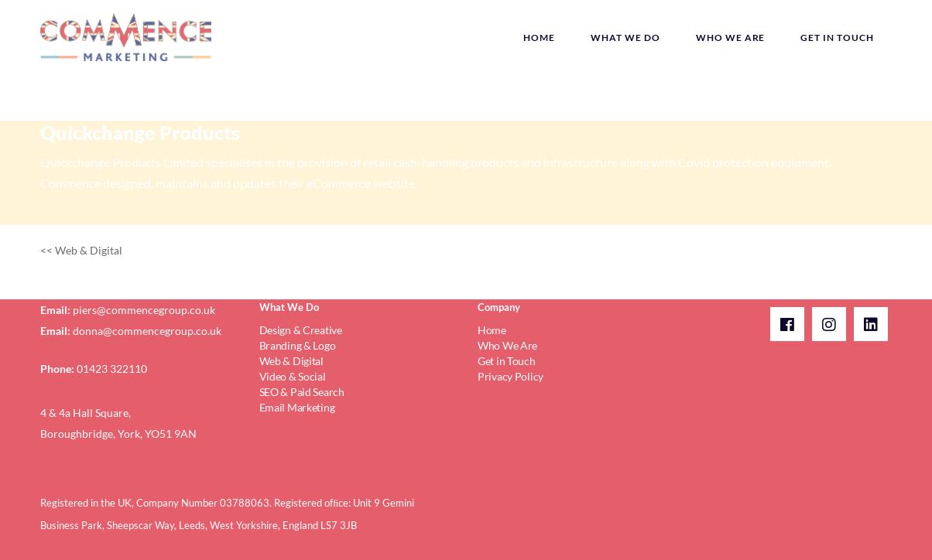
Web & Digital (291, 361)
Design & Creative (301, 330)
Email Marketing (297, 407)
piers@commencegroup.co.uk (144, 310)
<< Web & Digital (81, 250)
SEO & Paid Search (302, 392)
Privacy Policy (511, 376)
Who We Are (507, 345)
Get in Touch (507, 361)
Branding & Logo (298, 345)
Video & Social (293, 376)
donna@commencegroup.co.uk (147, 331)
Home (492, 330)
